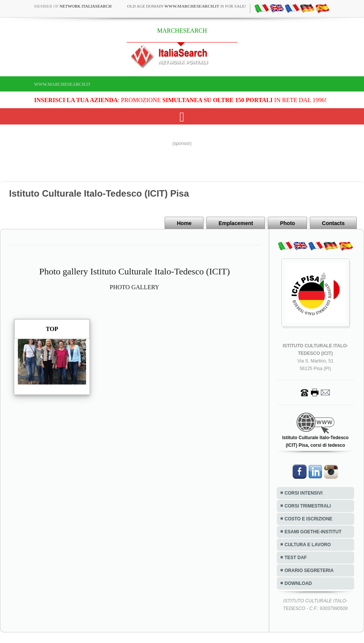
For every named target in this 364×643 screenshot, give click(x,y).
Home (184, 223)
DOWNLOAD (298, 583)
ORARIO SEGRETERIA (309, 571)
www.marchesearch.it (62, 84)
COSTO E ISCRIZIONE (309, 519)
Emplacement (236, 223)
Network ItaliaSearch (86, 6)
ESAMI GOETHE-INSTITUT (313, 532)
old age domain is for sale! (187, 6)
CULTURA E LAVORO (308, 545)
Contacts (333, 223)
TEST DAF (296, 558)
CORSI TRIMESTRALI (308, 506)
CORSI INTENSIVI (304, 493)
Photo (287, 223)
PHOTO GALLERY (134, 287)
